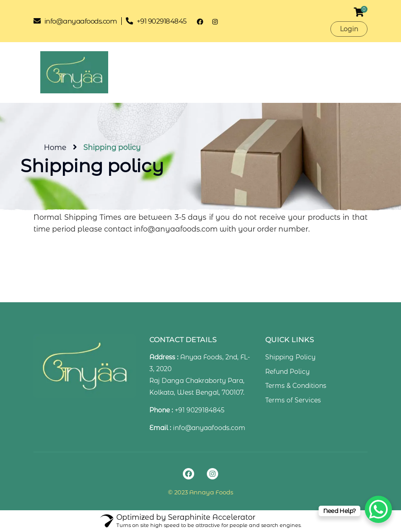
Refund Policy (287, 372)
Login (349, 29)
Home (55, 148)
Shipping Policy (290, 357)
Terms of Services (293, 400)
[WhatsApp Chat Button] (378, 509)
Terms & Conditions (296, 386)
